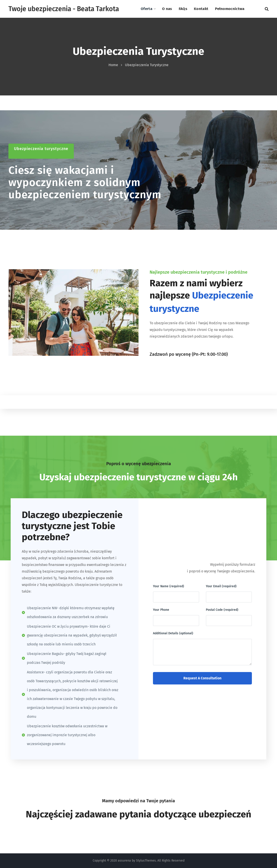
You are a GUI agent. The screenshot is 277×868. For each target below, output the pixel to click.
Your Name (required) (169, 586)
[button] (267, 9)
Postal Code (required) (222, 610)
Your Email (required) (221, 586)
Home (113, 65)
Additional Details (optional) (173, 633)
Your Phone (161, 610)
